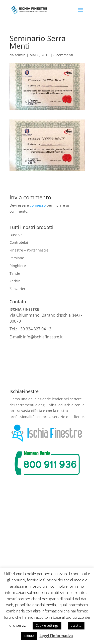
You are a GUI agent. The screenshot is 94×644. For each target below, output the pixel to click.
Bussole (16, 235)
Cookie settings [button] (47, 625)
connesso (38, 205)
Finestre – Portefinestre (29, 250)
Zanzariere (19, 289)
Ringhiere (18, 266)
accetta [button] (76, 625)
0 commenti (63, 55)
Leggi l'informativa (56, 635)
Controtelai (19, 242)
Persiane (17, 258)
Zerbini (16, 281)
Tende (15, 273)
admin (20, 55)
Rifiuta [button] (29, 636)
